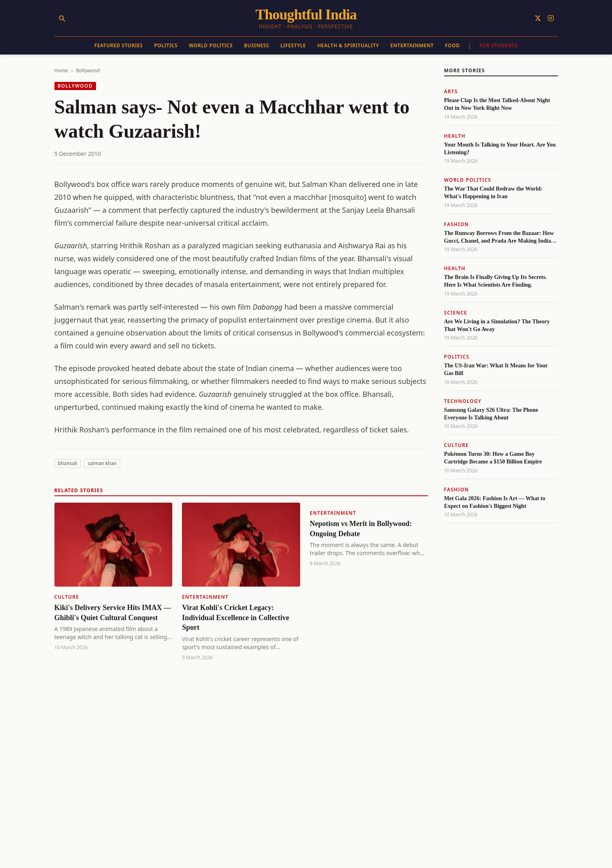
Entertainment (412, 45)
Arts (451, 91)
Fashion (457, 224)
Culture (67, 597)
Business (257, 45)
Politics (166, 45)
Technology (463, 401)
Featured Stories (119, 45)
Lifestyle (293, 45)
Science (456, 313)
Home (61, 70)
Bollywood (88, 70)
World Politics (211, 45)
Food (452, 45)
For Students (498, 45)
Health (455, 136)
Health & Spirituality (348, 45)
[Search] (62, 18)
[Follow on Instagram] (551, 18)
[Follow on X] (538, 18)
